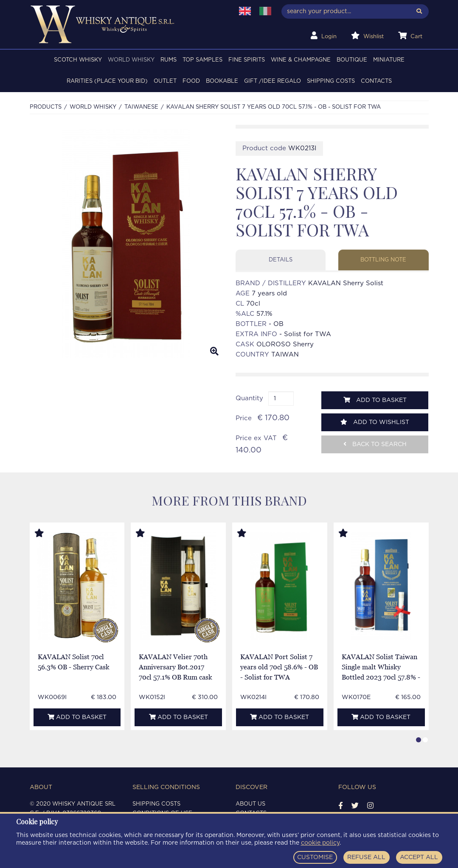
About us (250, 804)
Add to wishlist (375, 422)
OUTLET (165, 81)
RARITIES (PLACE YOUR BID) (107, 81)
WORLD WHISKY (131, 60)
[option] (126, 244)
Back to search (375, 444)
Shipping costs (331, 81)
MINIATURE (389, 60)
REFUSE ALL (366, 857)
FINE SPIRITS (247, 60)
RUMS (169, 60)
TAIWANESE (141, 107)
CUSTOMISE (315, 857)
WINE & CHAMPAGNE (301, 60)
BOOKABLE (222, 81)
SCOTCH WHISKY (78, 60)
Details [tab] (281, 260)
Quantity (249, 398)
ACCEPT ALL (419, 857)
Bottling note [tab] (383, 260)
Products (46, 107)
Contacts (376, 81)
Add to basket (375, 400)
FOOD (191, 81)
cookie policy (320, 843)
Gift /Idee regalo (273, 81)
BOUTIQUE (352, 60)
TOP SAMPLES (202, 60)
